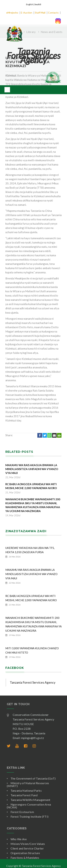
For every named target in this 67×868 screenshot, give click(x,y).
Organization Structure (25, 853)
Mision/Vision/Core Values (28, 844)
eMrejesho (12, 13)
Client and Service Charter (27, 848)
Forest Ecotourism (22, 812)
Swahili (38, 4)
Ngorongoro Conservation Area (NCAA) (29, 806)
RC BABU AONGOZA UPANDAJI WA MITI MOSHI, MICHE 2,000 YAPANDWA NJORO (31, 486)
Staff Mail (40, 13)
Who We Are (19, 839)
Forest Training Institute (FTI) (30, 816)
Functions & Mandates (25, 858)
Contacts (53, 13)
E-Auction (27, 13)
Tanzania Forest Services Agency (33, 682)
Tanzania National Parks (26, 790)
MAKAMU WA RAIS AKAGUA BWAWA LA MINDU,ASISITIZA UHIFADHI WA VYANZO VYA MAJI (32, 469)
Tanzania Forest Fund (24, 795)
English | (30, 4)
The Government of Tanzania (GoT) (33, 778)
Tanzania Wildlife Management (30, 800)
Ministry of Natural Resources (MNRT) (28, 784)
